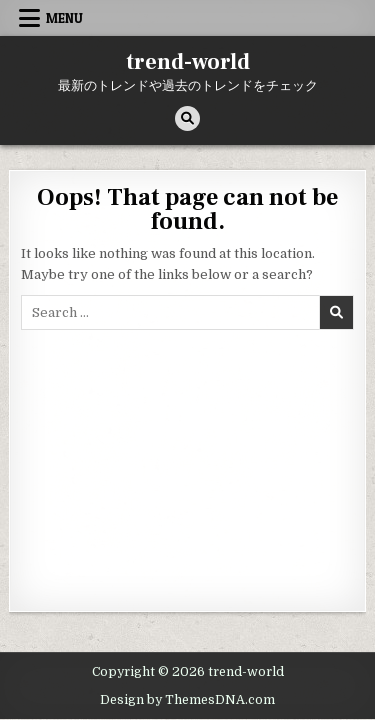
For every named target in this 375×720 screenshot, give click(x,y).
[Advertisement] (188, 465)
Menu (64, 18)
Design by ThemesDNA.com (187, 700)
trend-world (188, 62)
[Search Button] (187, 118)
